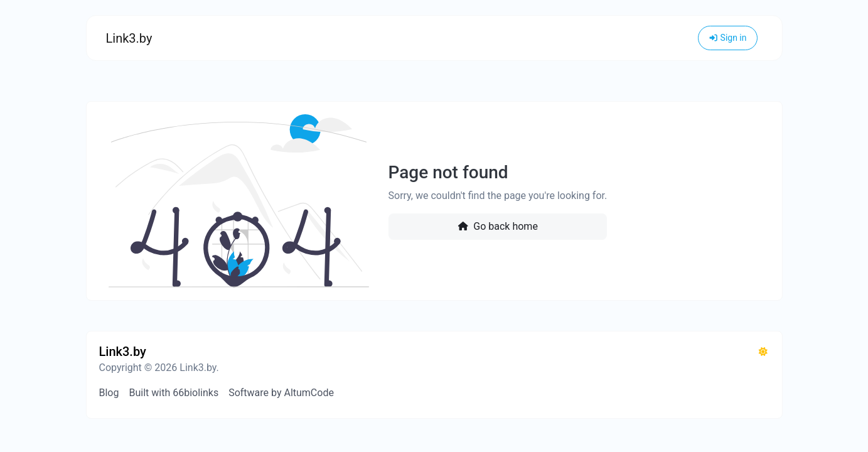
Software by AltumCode (281, 393)
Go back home (498, 226)
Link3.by (129, 38)
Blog (109, 393)
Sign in (728, 38)
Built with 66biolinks (174, 393)
